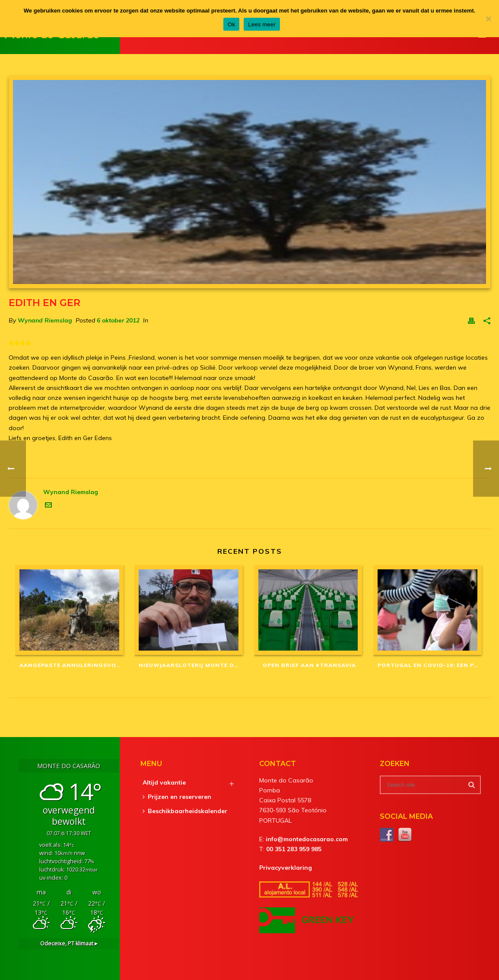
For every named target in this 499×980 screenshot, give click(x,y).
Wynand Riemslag (45, 320)
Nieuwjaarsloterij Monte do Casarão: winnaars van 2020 (192, 665)
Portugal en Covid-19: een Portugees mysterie (431, 665)
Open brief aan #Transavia (309, 665)
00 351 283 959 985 (294, 849)
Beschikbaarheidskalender (185, 811)
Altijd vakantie (164, 782)
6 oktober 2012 (118, 320)
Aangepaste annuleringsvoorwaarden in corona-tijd (73, 665)
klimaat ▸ (69, 943)
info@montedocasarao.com (307, 839)
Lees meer (262, 24)
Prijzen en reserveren (177, 797)
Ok (231, 24)
